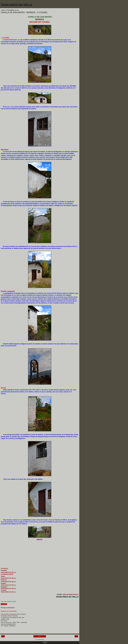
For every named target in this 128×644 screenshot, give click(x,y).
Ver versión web (40, 639)
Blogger (45, 642)
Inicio (40, 636)
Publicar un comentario (9, 611)
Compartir (4, 604)
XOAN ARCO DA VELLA (16, 5)
